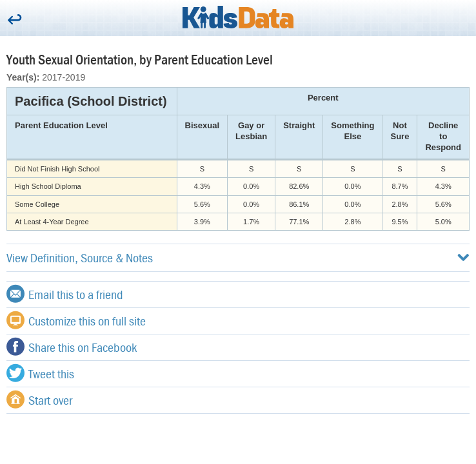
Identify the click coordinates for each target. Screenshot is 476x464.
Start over (39, 400)
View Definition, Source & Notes (238, 257)
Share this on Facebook (72, 347)
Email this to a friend (65, 294)
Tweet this (40, 373)
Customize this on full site (76, 320)
